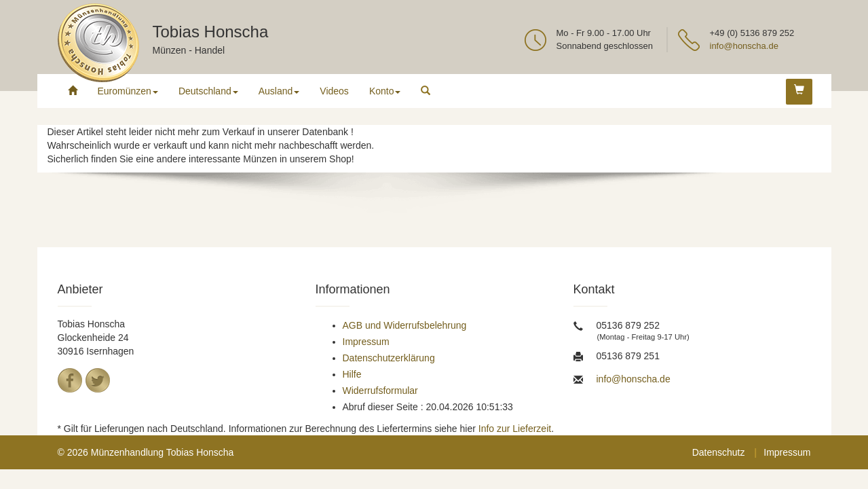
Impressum (366, 342)
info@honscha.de (744, 46)
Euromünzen (128, 91)
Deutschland (208, 91)
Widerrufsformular (380, 391)
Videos (334, 91)
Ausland (279, 91)
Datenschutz (719, 452)
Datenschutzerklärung (389, 358)
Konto (385, 91)
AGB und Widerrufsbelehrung (405, 325)
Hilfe (352, 374)
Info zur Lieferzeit (515, 429)
